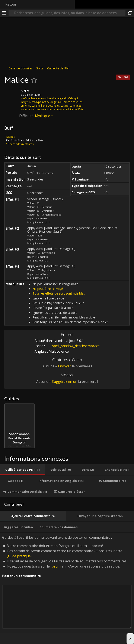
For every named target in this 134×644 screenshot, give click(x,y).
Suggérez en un (65, 381)
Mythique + (44, 116)
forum (56, 566)
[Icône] (12, 94)
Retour (11, 4)
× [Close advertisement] (130, 639)
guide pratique (19, 556)
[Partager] (130, 13)
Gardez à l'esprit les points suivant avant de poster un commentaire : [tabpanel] (67, 587)
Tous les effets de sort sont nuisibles (59, 293)
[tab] (23, 470)
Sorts (40, 68)
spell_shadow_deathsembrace (73, 346)
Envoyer (65, 366)
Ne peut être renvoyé (48, 289)
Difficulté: (27, 116)
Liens (125, 77)
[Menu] (4, 13)
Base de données (21, 68)
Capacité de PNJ (58, 68)
